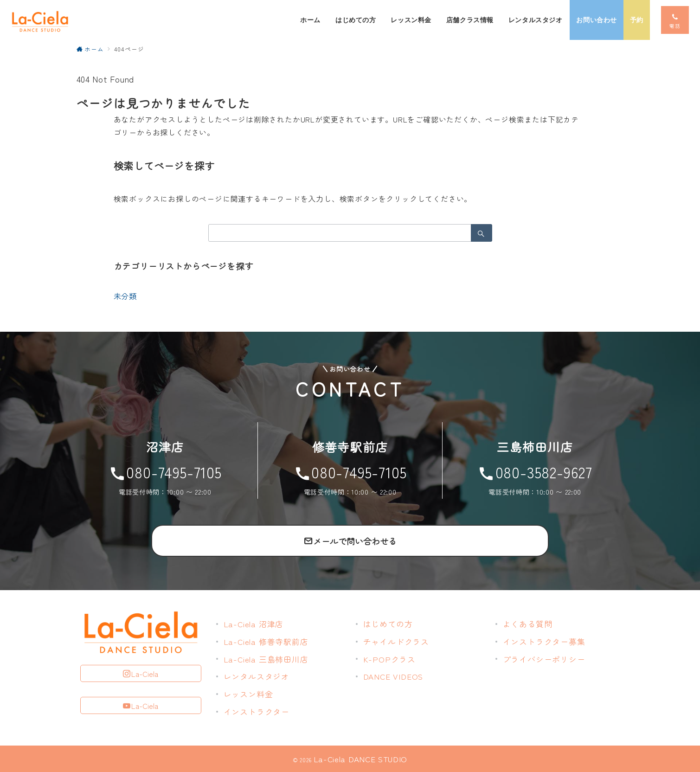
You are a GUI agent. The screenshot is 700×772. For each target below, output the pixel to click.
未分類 (125, 296)
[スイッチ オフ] (675, 20)
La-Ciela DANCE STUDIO (360, 759)
